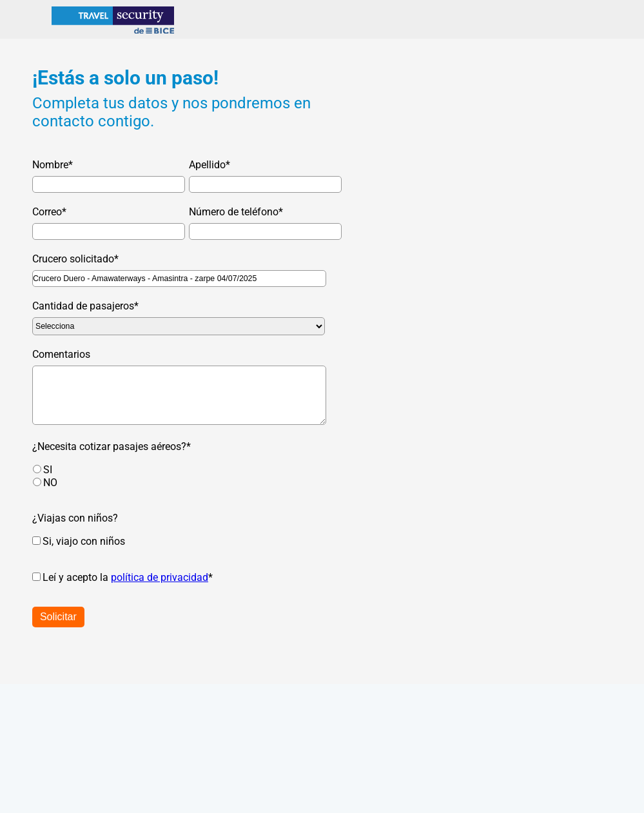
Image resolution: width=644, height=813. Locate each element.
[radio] (185, 469)
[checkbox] (172, 476)
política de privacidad (160, 577)
